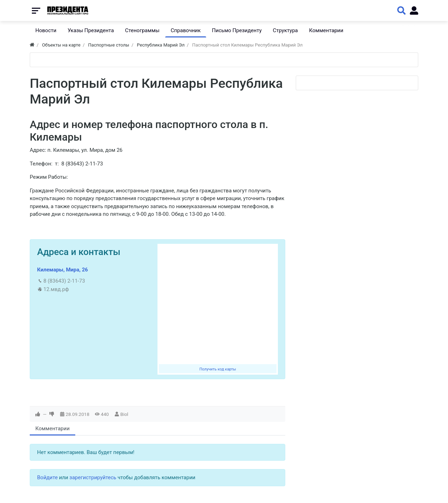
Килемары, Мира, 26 (62, 270)
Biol (124, 414)
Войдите (47, 477)
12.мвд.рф (56, 289)
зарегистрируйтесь (93, 477)
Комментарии (52, 428)
